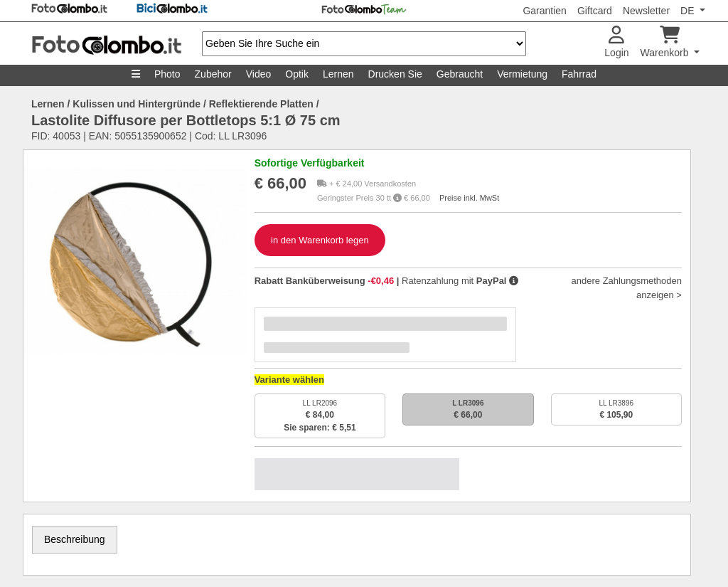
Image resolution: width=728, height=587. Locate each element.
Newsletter (646, 11)
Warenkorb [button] (666, 42)
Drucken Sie (395, 74)
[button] (514, 281)
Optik (297, 74)
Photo (167, 74)
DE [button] (689, 11)
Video (259, 74)
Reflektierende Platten (261, 104)
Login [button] (616, 42)
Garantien (544, 11)
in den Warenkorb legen (320, 240)
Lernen (338, 74)
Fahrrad (579, 74)
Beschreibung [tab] (75, 539)
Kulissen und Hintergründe (136, 104)
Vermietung (522, 74)
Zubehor (213, 74)
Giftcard (595, 11)
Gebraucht (460, 74)
